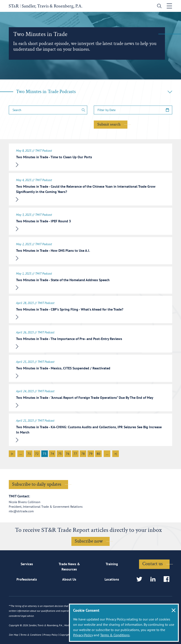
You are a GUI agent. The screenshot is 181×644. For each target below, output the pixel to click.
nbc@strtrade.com (21, 511)
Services (27, 564)
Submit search (109, 124)
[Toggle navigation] (169, 6)
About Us (69, 579)
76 (68, 454)
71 (29, 454)
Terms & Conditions (115, 635)
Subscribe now (89, 541)
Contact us (153, 564)
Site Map (14, 635)
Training (112, 564)
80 (98, 454)
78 (83, 454)
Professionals (27, 579)
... (21, 454)
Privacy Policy (83, 635)
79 (91, 454)
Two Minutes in (94, 92)
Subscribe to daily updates (37, 484)
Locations (112, 579)
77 (75, 454)
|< (12, 454)
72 (37, 454)
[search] (158, 6)
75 (60, 454)
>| (116, 454)
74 (52, 454)
